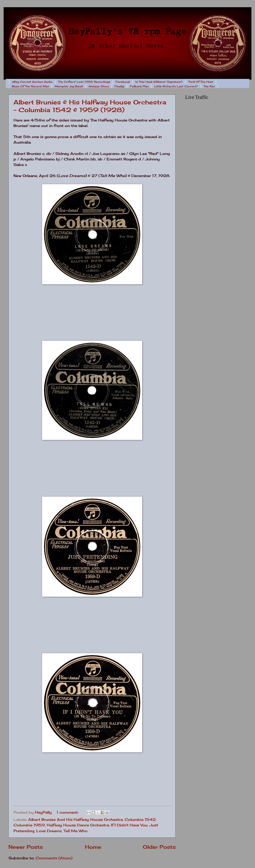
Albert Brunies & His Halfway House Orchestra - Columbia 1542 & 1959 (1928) (90, 106)
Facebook (123, 82)
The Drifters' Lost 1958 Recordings (84, 82)
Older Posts (159, 847)
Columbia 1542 (140, 820)
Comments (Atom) (54, 858)
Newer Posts (26, 847)
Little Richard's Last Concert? (176, 86)
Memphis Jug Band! (69, 86)
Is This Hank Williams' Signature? (159, 82)
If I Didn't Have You (129, 825)
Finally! (119, 86)
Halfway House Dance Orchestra (78, 825)
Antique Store (99, 86)
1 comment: (68, 812)
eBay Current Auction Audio (32, 82)
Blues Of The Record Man (30, 86)
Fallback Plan (139, 86)
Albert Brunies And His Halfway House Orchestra (75, 820)
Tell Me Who (76, 831)
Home (93, 847)
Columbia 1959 (29, 825)
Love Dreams (49, 831)
